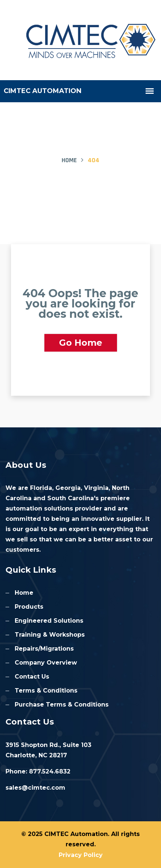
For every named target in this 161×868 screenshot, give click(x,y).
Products (29, 607)
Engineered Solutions (49, 621)
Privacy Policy (81, 855)
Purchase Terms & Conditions (62, 705)
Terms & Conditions (46, 691)
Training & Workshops (50, 635)
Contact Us (32, 677)
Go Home (81, 343)
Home (69, 160)
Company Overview (46, 663)
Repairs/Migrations (44, 649)
